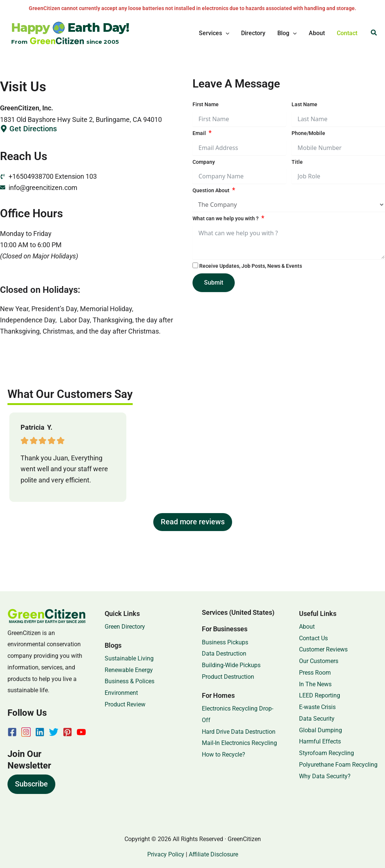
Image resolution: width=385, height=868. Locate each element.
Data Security (317, 719)
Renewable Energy (129, 670)
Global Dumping (321, 730)
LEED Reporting (320, 695)
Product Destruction (228, 677)
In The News (315, 684)
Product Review (125, 704)
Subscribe (31, 784)
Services (214, 33)
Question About (211, 190)
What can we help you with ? (226, 218)
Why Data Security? (325, 776)
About (317, 33)
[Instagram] (26, 732)
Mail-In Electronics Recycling (239, 743)
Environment (121, 693)
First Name (206, 104)
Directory (253, 33)
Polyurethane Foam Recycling (338, 765)
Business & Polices (130, 681)
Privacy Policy (166, 854)
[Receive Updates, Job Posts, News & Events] (195, 265)
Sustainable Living (129, 658)
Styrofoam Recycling (327, 753)
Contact (347, 33)
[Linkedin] (40, 732)
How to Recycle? (224, 754)
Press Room (315, 673)
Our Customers (319, 661)
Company (204, 162)
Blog (287, 33)
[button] (226, 33)
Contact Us (313, 638)
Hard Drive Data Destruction (239, 732)
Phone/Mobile (308, 133)
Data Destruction (224, 654)
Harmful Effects (320, 741)
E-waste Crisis (317, 707)
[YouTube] (81, 732)
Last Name (304, 104)
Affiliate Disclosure (213, 854)
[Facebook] (12, 732)
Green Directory (125, 627)
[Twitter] (54, 732)
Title (297, 162)
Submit (214, 283)
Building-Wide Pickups (231, 665)
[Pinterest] (67, 732)
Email (199, 133)
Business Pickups (225, 642)
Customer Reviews (323, 649)
